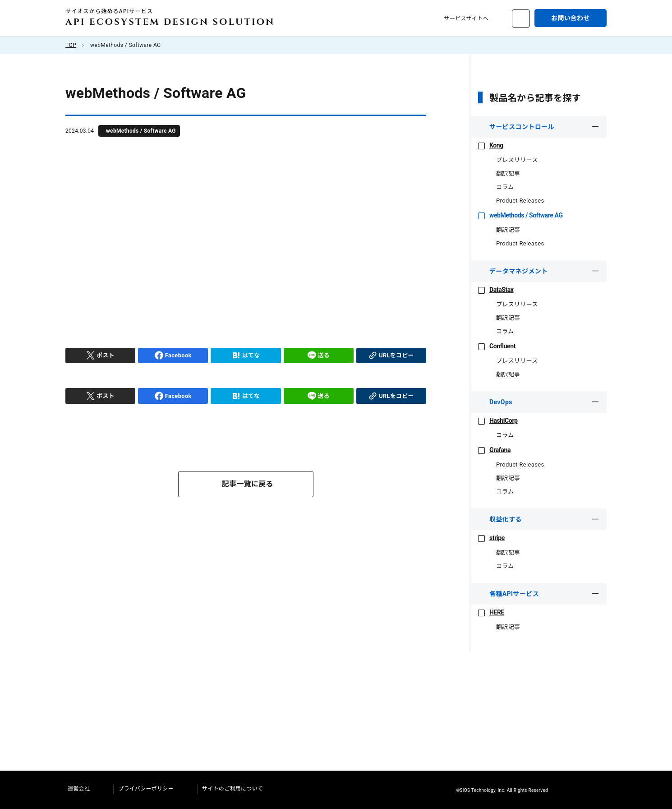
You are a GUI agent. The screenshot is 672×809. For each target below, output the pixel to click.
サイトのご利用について (237, 789)
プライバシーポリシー (151, 789)
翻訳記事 (505, 173)
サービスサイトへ (471, 18)
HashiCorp (499, 421)
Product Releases (517, 201)
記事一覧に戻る (248, 484)
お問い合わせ (571, 18)
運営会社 (84, 789)
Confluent (497, 346)
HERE (491, 612)
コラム (502, 187)
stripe (492, 538)
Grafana (495, 450)
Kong (491, 145)
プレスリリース (513, 160)
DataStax (497, 290)
